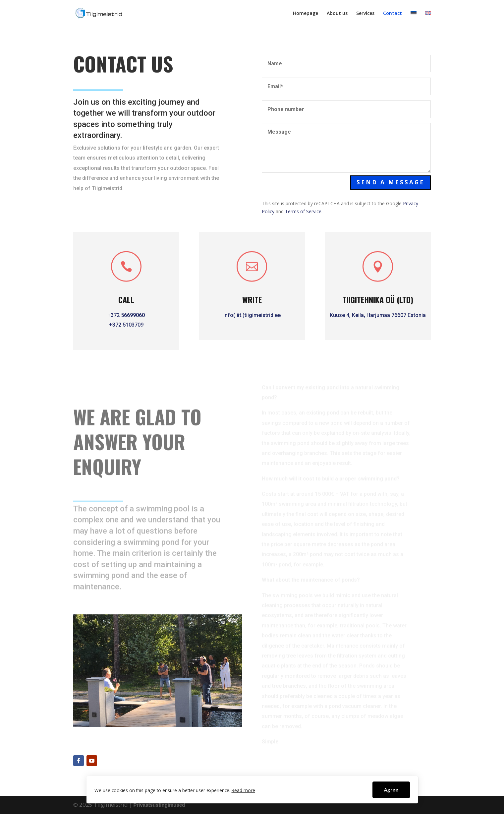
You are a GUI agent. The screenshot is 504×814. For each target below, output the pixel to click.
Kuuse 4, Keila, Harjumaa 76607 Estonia (379, 315)
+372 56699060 (126, 315)
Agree (391, 790)
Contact (392, 14)
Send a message (391, 182)
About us (337, 14)
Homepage (306, 14)
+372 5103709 (126, 325)
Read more (243, 790)
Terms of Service (303, 211)
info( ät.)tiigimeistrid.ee (251, 315)
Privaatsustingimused (159, 805)
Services (365, 14)
